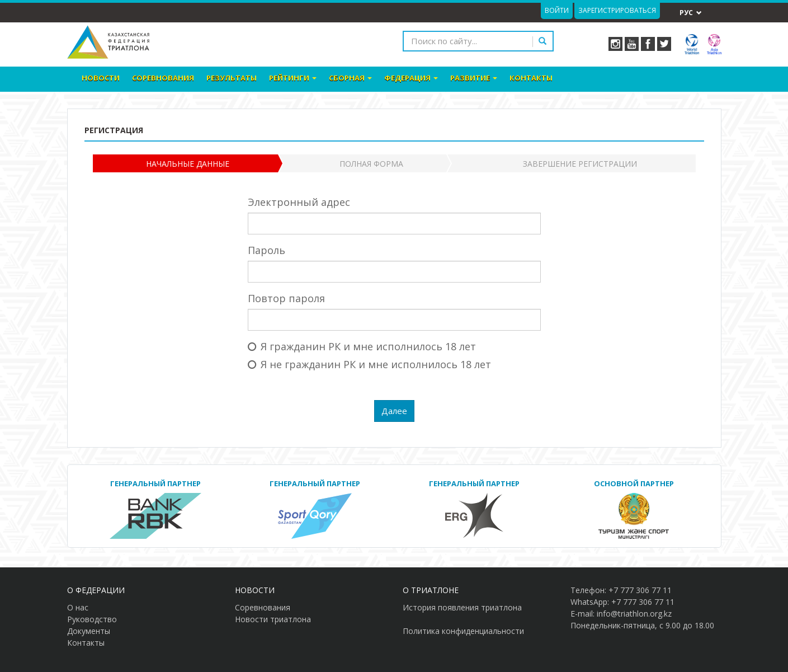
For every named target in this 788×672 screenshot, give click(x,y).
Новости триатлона (273, 619)
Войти (557, 10)
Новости (101, 78)
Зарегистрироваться (617, 10)
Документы (89, 631)
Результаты (232, 78)
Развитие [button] (474, 78)
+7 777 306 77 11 (640, 590)
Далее (394, 411)
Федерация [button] (411, 78)
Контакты (531, 78)
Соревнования (163, 78)
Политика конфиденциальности (463, 631)
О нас (78, 607)
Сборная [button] (350, 78)
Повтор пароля (286, 298)
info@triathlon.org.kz (634, 614)
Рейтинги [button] (293, 78)
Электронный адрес (299, 202)
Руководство (92, 619)
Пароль (266, 250)
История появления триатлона (462, 607)
